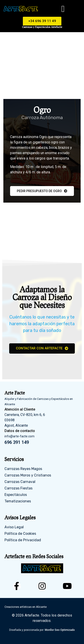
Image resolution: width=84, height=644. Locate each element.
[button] (63, 9)
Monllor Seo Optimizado (60, 630)
